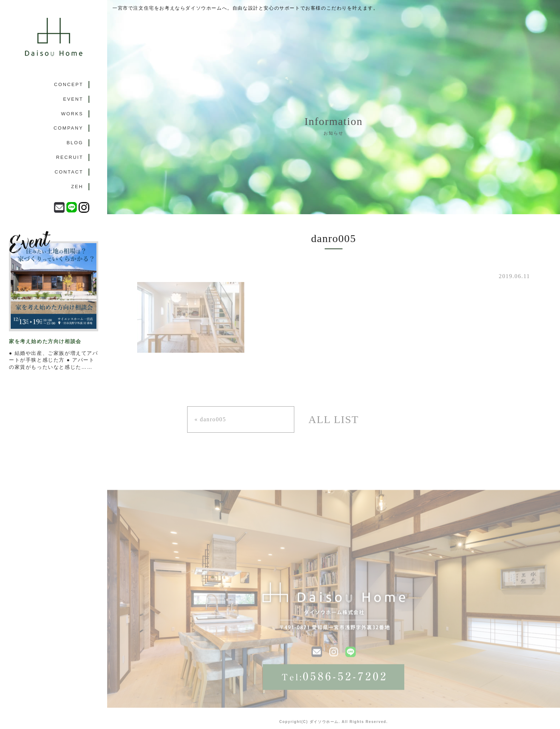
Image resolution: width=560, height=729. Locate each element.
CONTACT (69, 172)
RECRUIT (70, 157)
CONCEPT (69, 84)
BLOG (75, 143)
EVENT (73, 99)
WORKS (72, 114)
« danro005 (210, 419)
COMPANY (68, 128)
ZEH (77, 187)
